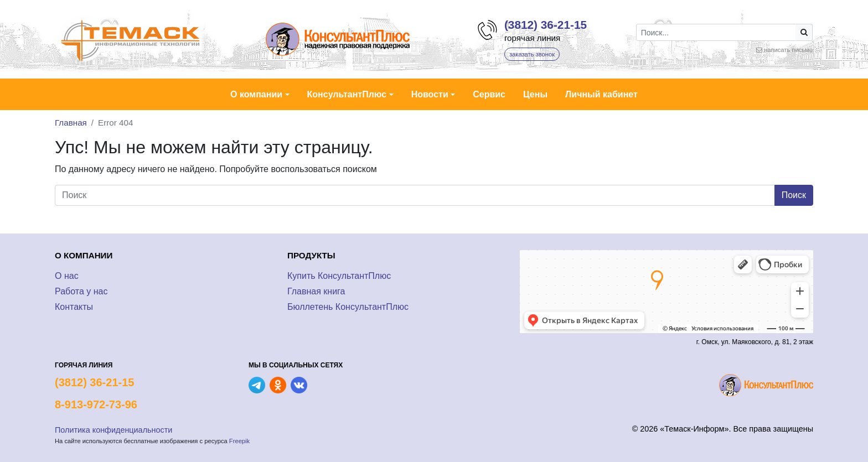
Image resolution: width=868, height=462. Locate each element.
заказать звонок (532, 54)
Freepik (239, 441)
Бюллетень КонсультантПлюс (348, 307)
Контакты (74, 307)
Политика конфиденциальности (113, 430)
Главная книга (316, 291)
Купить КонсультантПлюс (339, 276)
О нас (67, 276)
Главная (71, 123)
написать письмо (788, 50)
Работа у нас (81, 291)
